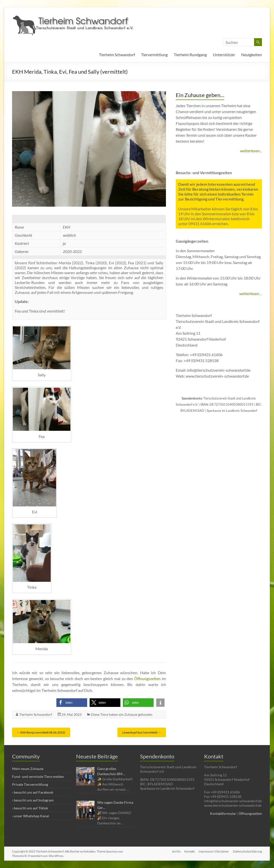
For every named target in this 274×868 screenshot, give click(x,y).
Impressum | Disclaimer (214, 851)
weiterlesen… (251, 293)
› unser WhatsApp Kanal (31, 816)
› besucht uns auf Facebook (33, 792)
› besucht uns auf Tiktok (30, 808)
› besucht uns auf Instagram (33, 800)
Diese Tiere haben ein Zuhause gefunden (122, 714)
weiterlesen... (251, 151)
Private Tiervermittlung (30, 784)
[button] (72, 703)
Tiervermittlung (154, 55)
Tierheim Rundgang (190, 55)
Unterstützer (224, 55)
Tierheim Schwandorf (117, 55)
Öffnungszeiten (147, 678)
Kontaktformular (223, 813)
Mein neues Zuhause (28, 769)
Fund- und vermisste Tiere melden (38, 776)
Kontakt (190, 851)
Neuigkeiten (252, 55)
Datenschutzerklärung (247, 851)
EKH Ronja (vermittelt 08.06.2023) (41, 732)
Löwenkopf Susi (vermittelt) (142, 732)
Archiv (176, 851)
